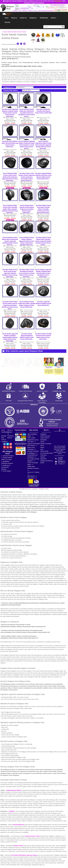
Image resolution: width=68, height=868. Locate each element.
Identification (44, 18)
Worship (7, 22)
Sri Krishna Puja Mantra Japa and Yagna (24, 855)
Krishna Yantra (18, 846)
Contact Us (23, 18)
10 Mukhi (12, 811)
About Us (14, 18)
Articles (54, 18)
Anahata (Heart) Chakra (14, 790)
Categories (33, 18)
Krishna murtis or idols (32, 836)
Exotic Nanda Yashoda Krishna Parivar (15, 32)
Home (7, 18)
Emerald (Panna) (19, 825)
